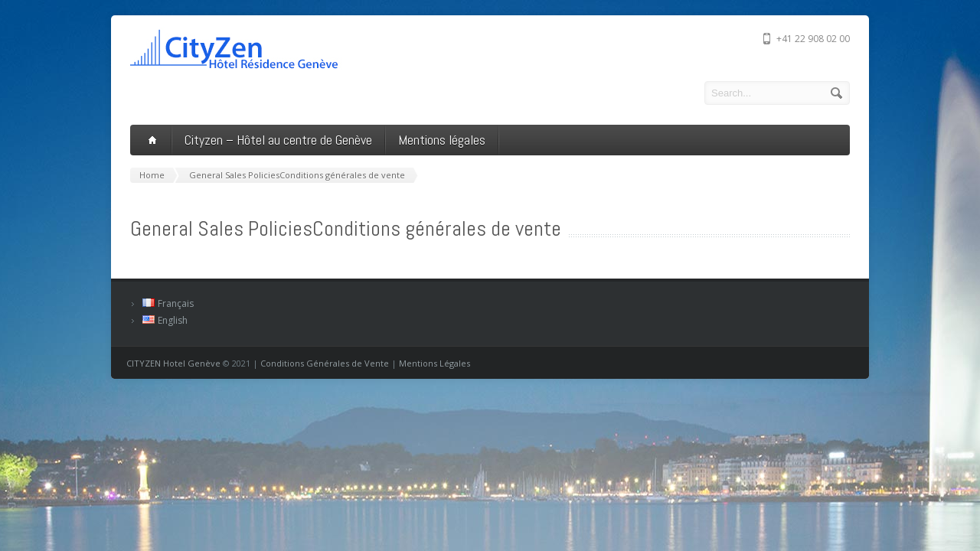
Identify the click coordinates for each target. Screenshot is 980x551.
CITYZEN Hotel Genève (173, 363)
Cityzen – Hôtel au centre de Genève (278, 140)
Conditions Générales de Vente (325, 363)
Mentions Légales (434, 363)
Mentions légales (442, 140)
